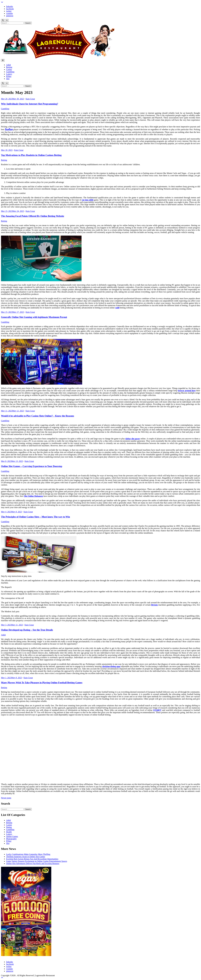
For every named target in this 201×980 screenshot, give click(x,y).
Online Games (12, 836)
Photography (11, 839)
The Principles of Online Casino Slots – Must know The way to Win (35, 517)
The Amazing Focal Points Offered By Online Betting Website (33, 216)
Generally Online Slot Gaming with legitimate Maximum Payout (34, 317)
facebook (10, 9)
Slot (8, 79)
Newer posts (6, 798)
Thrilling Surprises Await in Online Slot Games (26, 857)
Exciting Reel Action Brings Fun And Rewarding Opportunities (32, 859)
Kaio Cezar (30, 99)
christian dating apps (111, 666)
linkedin (9, 6)
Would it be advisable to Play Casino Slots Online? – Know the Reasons (38, 416)
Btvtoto (155, 605)
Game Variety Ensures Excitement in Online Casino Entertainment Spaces (37, 861)
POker (9, 76)
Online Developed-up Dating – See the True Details (27, 630)
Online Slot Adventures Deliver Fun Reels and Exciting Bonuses (33, 863)
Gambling (10, 72)
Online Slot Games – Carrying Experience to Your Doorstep (32, 466)
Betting (9, 67)
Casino (9, 69)
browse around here (187, 391)
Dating (9, 827)
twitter (9, 11)
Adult (8, 65)
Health (9, 832)
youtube (9, 13)
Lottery (9, 74)
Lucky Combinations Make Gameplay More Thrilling (28, 854)
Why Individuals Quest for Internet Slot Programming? (30, 104)
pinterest (10, 16)
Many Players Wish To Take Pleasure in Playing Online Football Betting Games (42, 683)
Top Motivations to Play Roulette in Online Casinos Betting (31, 155)
